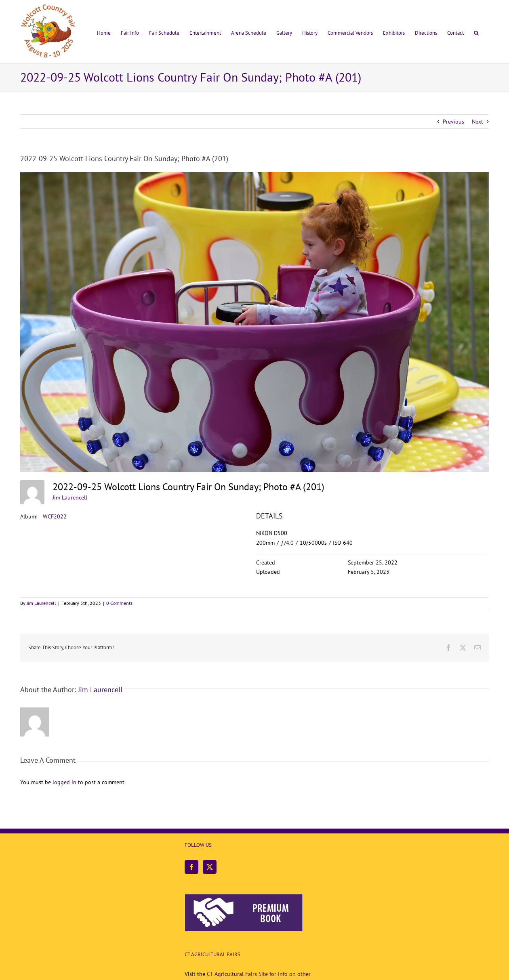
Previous (453, 122)
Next (477, 122)
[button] (476, 31)
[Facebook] (191, 867)
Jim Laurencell (70, 497)
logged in (64, 782)
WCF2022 (55, 516)
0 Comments (119, 603)
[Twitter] (210, 867)
